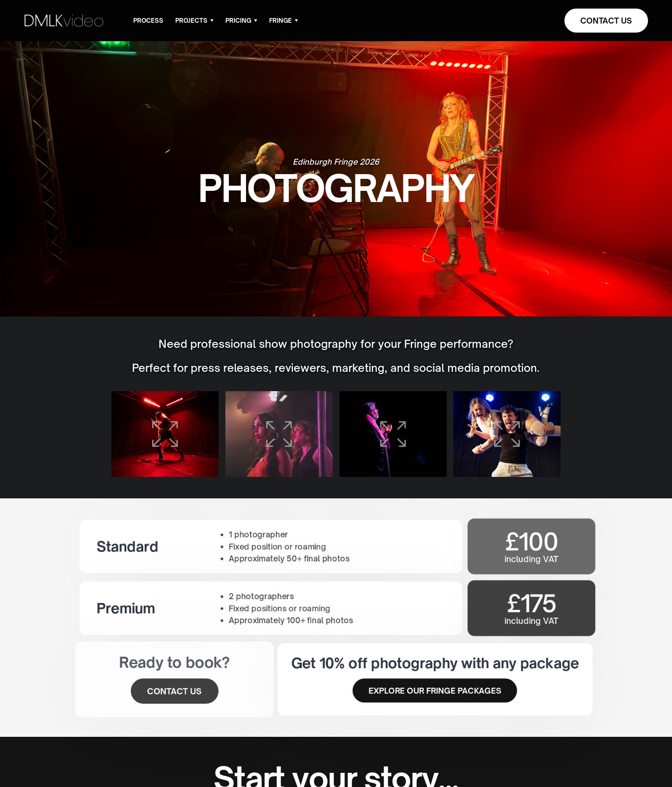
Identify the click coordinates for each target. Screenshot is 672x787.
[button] (194, 21)
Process (148, 20)
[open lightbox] (165, 434)
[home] (64, 20)
